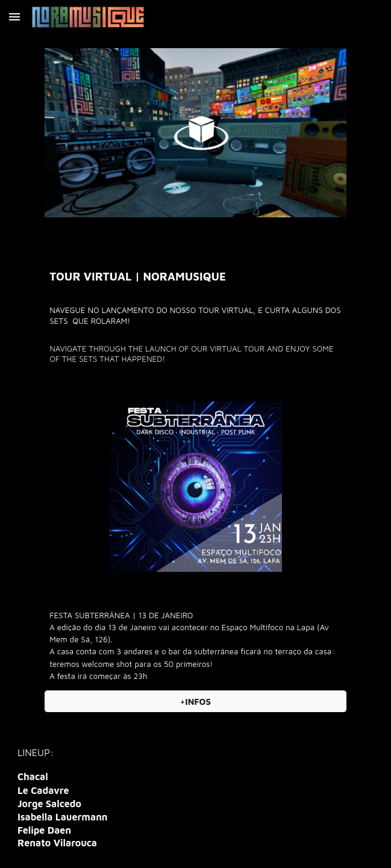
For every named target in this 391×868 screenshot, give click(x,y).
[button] (14, 17)
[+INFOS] (195, 701)
